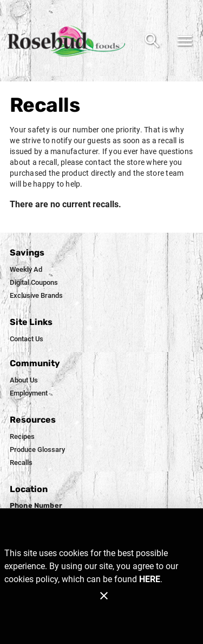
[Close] (104, 596)
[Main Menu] (185, 41)
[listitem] (26, 270)
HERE (150, 579)
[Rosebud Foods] (69, 41)
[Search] (152, 41)
